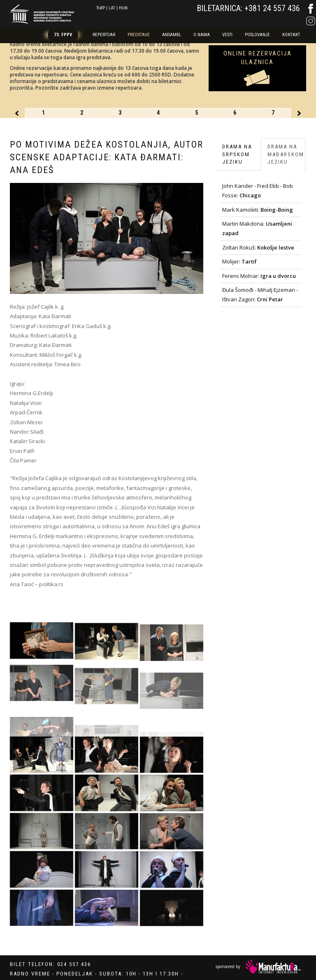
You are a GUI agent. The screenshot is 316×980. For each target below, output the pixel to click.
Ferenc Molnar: (259, 276)
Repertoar (104, 35)
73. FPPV (63, 35)
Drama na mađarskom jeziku (286, 154)
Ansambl (172, 35)
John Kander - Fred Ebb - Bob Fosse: (258, 191)
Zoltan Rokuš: (258, 247)
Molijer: (239, 261)
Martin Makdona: (257, 228)
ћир (101, 8)
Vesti (227, 35)
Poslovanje (257, 35)
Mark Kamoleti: (258, 210)
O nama (202, 35)
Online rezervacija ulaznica (258, 58)
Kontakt (291, 35)
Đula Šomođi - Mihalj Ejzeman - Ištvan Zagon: (260, 295)
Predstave (139, 35)
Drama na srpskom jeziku (237, 154)
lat (112, 8)
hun (123, 8)
